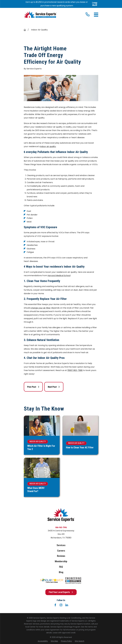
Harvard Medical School (59, 276)
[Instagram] (61, 605)
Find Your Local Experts (61, 592)
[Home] (40, 15)
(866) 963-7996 (75, 370)
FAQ (61, 567)
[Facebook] (55, 605)
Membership (61, 561)
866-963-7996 (61, 527)
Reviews (61, 556)
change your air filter (41, 308)
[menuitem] (43, 641)
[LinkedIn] (67, 605)
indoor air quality (48, 146)
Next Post (54, 387)
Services (61, 545)
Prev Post (33, 387)
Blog (61, 572)
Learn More (95, 4)
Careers (61, 551)
